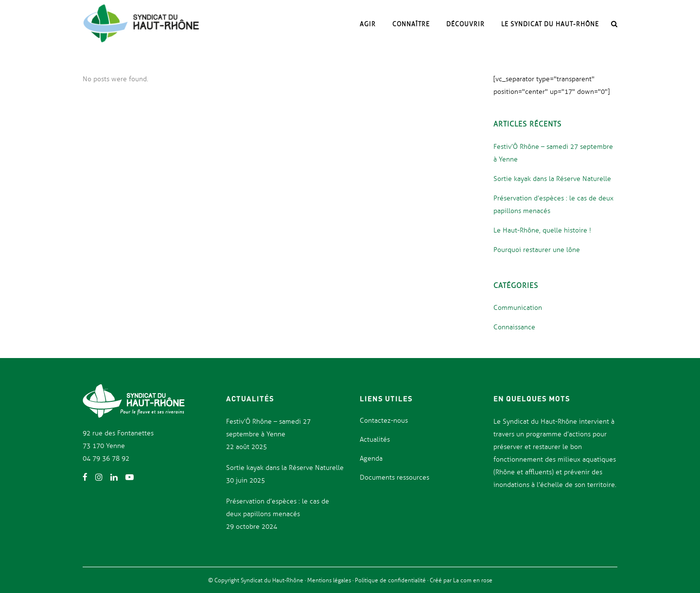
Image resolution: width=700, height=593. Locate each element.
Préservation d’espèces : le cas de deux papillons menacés (278, 508)
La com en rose (472, 580)
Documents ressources (394, 477)
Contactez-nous (384, 421)
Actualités (375, 440)
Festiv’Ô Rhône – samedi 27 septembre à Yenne (268, 428)
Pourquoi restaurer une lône (537, 250)
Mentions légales (330, 580)
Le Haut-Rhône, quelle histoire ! (542, 230)
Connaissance (514, 327)
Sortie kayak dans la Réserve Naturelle (552, 179)
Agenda (371, 458)
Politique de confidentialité (391, 580)
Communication (518, 308)
